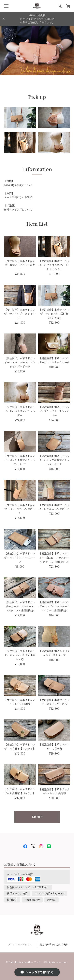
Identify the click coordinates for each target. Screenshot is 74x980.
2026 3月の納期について (18, 185)
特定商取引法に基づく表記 (54, 944)
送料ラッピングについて (18, 209)
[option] (37, 50)
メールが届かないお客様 (18, 197)
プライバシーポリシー (20, 944)
